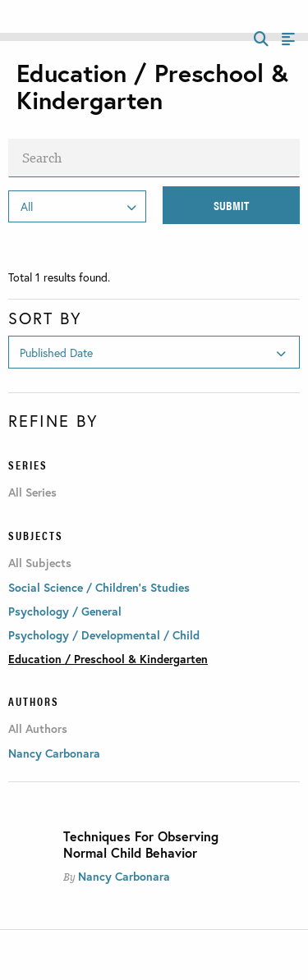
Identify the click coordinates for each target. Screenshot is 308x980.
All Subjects (40, 563)
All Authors (38, 729)
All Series (32, 492)
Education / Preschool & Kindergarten (108, 659)
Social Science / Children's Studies (99, 587)
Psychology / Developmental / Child (104, 635)
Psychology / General (65, 611)
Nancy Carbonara (124, 876)
